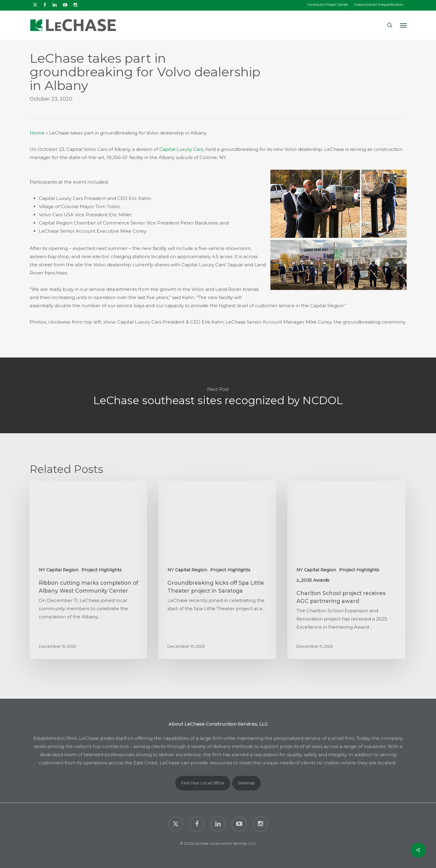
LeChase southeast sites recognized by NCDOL (218, 395)
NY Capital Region (59, 570)
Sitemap (246, 783)
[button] (403, 25)
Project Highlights (102, 570)
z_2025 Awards (313, 580)
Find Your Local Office (203, 783)
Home (37, 133)
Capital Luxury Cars (181, 149)
